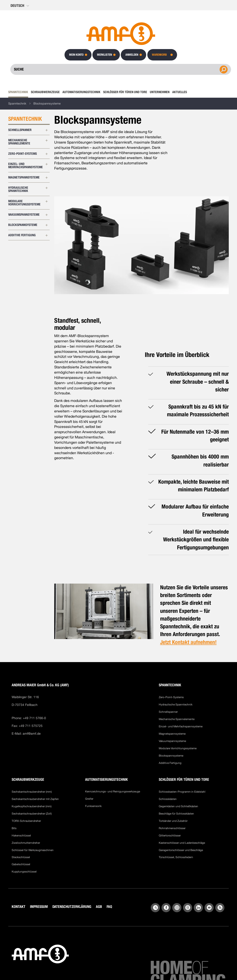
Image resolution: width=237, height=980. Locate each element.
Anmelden (132, 55)
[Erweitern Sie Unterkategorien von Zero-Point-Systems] (46, 154)
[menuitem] (19, 92)
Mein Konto (76, 55)
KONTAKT (19, 907)
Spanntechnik (17, 104)
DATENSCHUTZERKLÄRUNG (72, 907)
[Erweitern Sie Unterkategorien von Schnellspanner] (46, 130)
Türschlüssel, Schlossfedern (176, 857)
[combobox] (121, 69)
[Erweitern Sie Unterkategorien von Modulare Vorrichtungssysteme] (46, 201)
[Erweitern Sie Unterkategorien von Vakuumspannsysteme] (46, 215)
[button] (20, 6)
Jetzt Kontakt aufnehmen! (188, 642)
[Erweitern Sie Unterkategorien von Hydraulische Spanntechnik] (46, 188)
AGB (99, 907)
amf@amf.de (32, 734)
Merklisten (104, 55)
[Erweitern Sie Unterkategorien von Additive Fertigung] (46, 235)
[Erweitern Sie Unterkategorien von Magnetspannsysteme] (46, 178)
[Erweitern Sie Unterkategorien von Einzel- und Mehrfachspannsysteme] (46, 164)
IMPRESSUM (39, 907)
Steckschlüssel (21, 857)
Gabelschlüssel (21, 864)
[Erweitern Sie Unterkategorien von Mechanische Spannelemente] (46, 140)
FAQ (109, 907)
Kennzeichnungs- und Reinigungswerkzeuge (113, 791)
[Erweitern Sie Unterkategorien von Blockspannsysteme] (46, 225)
